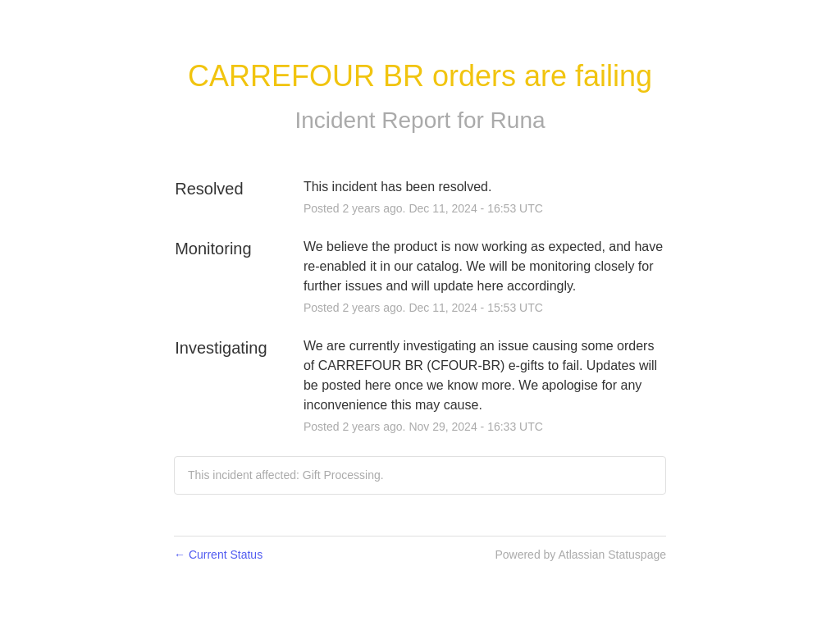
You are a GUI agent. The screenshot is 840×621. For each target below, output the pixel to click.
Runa (518, 120)
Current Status (218, 555)
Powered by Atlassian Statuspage (580, 555)
